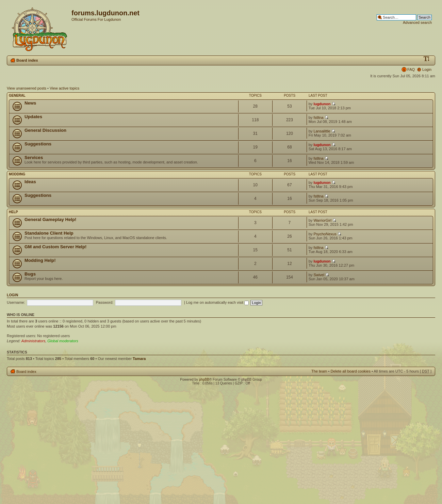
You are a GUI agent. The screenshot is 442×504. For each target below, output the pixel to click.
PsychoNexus (325, 234)
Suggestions (38, 144)
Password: (105, 302)
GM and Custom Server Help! (55, 247)
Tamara (139, 359)
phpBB (204, 380)
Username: (16, 302)
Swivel (319, 275)
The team (319, 371)
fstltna (318, 117)
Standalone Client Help (49, 233)
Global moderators (63, 341)
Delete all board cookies (350, 371)
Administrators (33, 341)
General (17, 96)
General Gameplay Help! (50, 219)
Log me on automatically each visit (217, 302)
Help (13, 212)
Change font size (427, 59)
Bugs (30, 274)
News (30, 103)
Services (34, 157)
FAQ (411, 69)
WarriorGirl (322, 220)
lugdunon (322, 104)
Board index (27, 60)
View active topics (64, 88)
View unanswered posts (27, 88)
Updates (33, 117)
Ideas (30, 182)
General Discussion (45, 130)
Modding (17, 174)
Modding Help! (40, 260)
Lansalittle (322, 131)
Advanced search (417, 22)
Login (427, 69)
